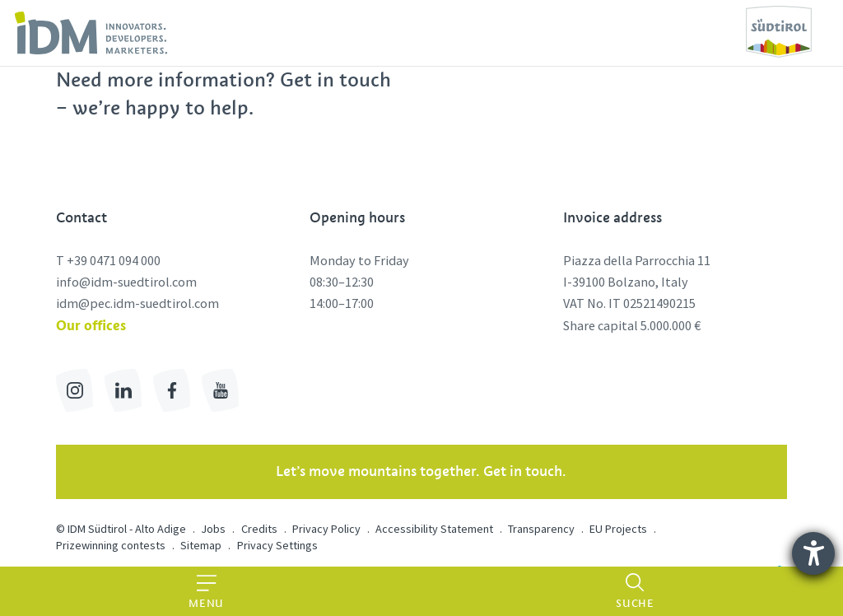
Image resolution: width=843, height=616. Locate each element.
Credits (259, 529)
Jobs (213, 529)
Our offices (91, 325)
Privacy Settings (277, 545)
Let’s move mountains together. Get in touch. (421, 471)
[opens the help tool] (813, 553)
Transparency (541, 529)
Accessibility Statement (434, 529)
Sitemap (201, 545)
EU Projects (618, 529)
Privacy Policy (326, 529)
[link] (91, 33)
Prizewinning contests (111, 545)
